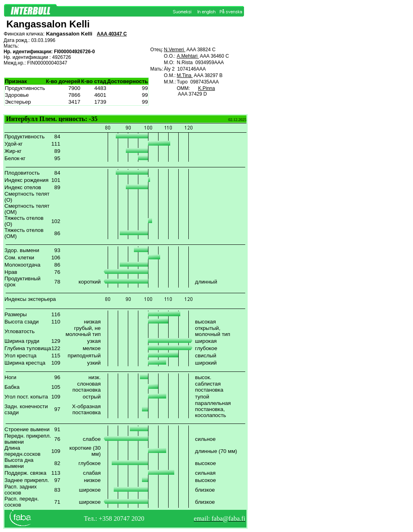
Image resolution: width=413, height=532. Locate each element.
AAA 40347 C (112, 34)
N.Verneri (174, 50)
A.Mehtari (188, 56)
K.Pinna (206, 88)
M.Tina (185, 75)
